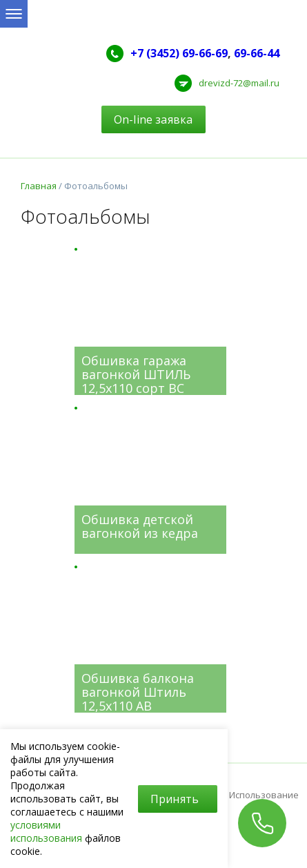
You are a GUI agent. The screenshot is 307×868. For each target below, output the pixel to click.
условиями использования (46, 831)
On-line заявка (153, 119)
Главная (39, 186)
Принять (175, 799)
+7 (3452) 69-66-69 (179, 53)
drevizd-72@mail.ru (239, 83)
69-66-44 (257, 53)
